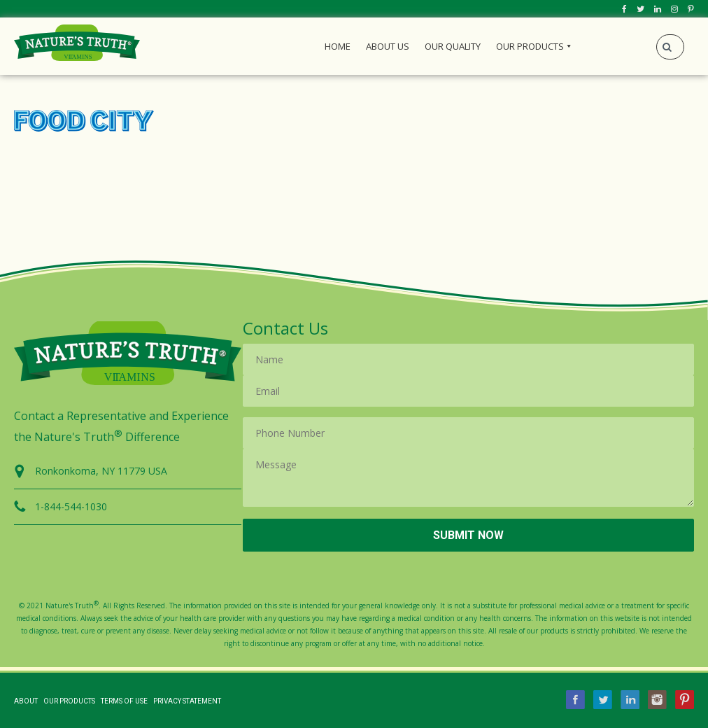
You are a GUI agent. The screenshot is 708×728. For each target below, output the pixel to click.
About (26, 701)
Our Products (530, 46)
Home (338, 46)
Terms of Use (124, 701)
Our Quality (453, 46)
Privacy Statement (187, 701)
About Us (388, 46)
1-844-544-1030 (71, 506)
